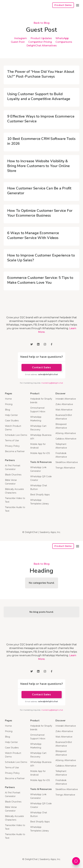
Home (8, 399)
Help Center (11, 415)
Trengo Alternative (65, 468)
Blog (7, 410)
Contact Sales (41, 367)
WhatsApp (62, 38)
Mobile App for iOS (40, 453)
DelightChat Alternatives (42, 46)
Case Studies (12, 421)
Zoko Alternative (64, 404)
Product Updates (41, 38)
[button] (78, 5)
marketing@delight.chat (52, 383)
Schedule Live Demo (16, 435)
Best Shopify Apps (40, 495)
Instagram (21, 38)
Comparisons (64, 42)
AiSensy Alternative (66, 433)
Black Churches (13, 475)
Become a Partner (15, 451)
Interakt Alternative (66, 399)
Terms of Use (12, 440)
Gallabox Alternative (66, 439)
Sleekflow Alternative (67, 462)
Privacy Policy (12, 446)
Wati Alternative (64, 410)
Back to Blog (41, 23)
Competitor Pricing (40, 42)
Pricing (9, 404)
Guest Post (18, 42)
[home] (14, 5)
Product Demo (63, 5)
